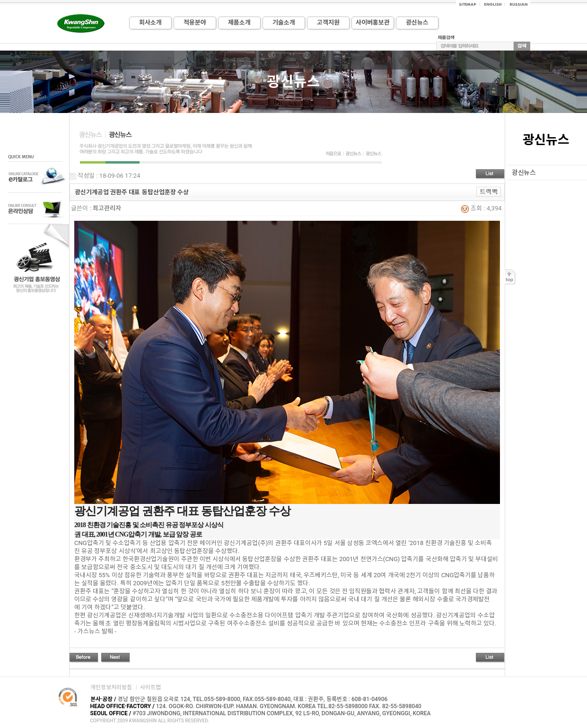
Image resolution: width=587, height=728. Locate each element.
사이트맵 (150, 687)
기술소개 (284, 22)
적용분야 (195, 22)
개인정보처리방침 (111, 687)
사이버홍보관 (373, 22)
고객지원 (328, 22)
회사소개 (150, 22)
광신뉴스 (417, 22)
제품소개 (239, 22)
